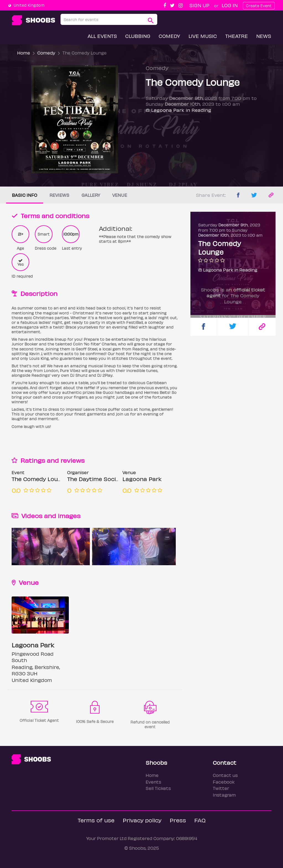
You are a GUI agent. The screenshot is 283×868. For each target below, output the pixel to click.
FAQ (200, 820)
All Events (102, 36)
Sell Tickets (158, 788)
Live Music (203, 36)
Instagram (224, 795)
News (264, 36)
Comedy (169, 36)
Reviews (59, 195)
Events (153, 782)
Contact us (225, 775)
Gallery (91, 195)
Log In (230, 5)
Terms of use (96, 820)
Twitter (221, 788)
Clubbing (138, 36)
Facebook (224, 782)
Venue (120, 195)
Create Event (259, 6)
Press (178, 820)
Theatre (237, 36)
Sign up (199, 5)
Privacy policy (142, 820)
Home (24, 53)
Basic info (25, 195)
